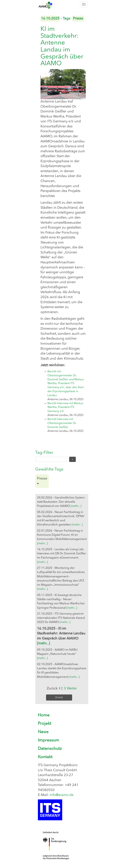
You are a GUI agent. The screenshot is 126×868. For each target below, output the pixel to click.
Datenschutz (50, 749)
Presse (78, 19)
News (43, 732)
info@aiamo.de (62, 795)
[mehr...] (76, 506)
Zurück (59, 697)
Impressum (48, 740)
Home (44, 715)
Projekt (45, 724)
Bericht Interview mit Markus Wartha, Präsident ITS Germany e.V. (65, 407)
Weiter (72, 689)
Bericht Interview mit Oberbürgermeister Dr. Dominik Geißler (62, 423)
